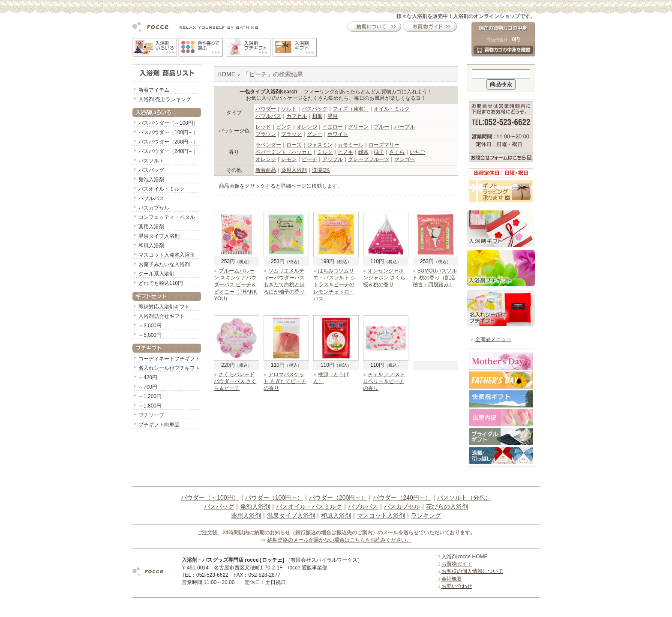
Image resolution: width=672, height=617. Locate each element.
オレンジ (307, 127)
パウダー (266, 109)
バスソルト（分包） (464, 497)
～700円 (148, 387)
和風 (317, 116)
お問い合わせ (457, 586)
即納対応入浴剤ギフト (164, 307)
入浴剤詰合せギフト (162, 316)
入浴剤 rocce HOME (465, 557)
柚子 (379, 152)
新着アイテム (154, 90)
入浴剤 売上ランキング (165, 99)
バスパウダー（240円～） (168, 151)
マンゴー (405, 159)
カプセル (297, 116)
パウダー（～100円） (210, 497)
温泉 (333, 116)
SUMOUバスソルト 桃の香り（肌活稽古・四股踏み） (435, 278)
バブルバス (151, 198)
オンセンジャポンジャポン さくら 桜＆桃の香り (384, 278)
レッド (263, 127)
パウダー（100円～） (274, 497)
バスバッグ (151, 170)
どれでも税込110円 (161, 283)
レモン (289, 159)
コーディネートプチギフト (169, 359)
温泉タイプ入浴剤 (159, 236)
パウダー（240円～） (402, 497)
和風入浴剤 (151, 246)
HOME (226, 74)
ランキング (426, 515)
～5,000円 (150, 335)
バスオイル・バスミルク (309, 506)
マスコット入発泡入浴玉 (167, 255)
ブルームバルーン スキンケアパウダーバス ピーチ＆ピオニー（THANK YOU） (235, 285)
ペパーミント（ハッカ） (284, 152)
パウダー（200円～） (338, 497)
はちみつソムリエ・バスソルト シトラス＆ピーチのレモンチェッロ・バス (334, 285)
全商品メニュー (493, 339)
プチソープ (151, 415)
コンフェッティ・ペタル (167, 217)
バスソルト (151, 161)
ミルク (325, 152)
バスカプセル (154, 208)
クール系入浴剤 (156, 274)
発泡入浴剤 (151, 180)
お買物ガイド (457, 564)
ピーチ (309, 159)
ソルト (289, 109)
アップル (333, 159)
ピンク (284, 127)
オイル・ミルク (392, 109)
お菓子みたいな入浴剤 (164, 264)
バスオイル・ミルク (162, 189)
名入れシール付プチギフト (169, 368)
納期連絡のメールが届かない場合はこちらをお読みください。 (339, 540)
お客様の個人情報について (472, 571)
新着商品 (266, 170)
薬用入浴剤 (151, 227)
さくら (397, 152)
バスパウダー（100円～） (168, 132)
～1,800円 (150, 406)
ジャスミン (320, 145)
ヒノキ (345, 152)
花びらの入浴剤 (447, 506)
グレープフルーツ (369, 159)
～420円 (148, 377)
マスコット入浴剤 (381, 515)
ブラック (291, 134)
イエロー (333, 127)
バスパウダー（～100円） (168, 123)
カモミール (351, 145)
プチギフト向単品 (159, 425)
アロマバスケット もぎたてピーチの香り (285, 381)
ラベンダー (268, 145)
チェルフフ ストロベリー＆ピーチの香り (384, 381)
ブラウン (266, 134)
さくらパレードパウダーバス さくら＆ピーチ (235, 381)
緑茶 (363, 152)
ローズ (294, 145)
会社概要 (452, 579)
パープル (405, 127)
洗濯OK (321, 170)
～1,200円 (150, 396)
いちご (417, 152)
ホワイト (338, 134)
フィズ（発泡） (351, 109)
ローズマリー (384, 145)
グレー (315, 134)
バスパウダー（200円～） (168, 142)
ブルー (381, 127)
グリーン (358, 127)
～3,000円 (150, 326)
